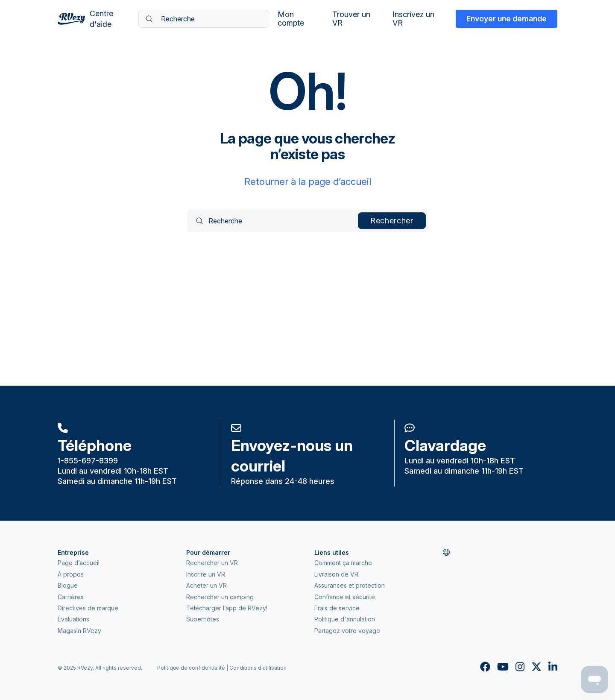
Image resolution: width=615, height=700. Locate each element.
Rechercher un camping (220, 597)
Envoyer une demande (507, 19)
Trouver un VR (351, 19)
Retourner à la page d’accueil (308, 182)
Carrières (71, 597)
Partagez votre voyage (347, 631)
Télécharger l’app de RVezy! (227, 608)
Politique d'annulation (345, 619)
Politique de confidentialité (191, 668)
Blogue (68, 585)
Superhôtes (203, 619)
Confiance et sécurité (345, 597)
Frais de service (337, 608)
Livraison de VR (336, 574)
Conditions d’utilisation (258, 668)
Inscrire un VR (206, 574)
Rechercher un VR (212, 563)
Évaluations (73, 619)
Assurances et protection (350, 585)
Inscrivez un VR (413, 19)
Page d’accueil (79, 563)
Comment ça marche (343, 563)
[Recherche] (204, 19)
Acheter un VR (206, 585)
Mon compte (291, 19)
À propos (71, 574)
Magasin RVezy (79, 631)
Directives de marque (88, 608)
